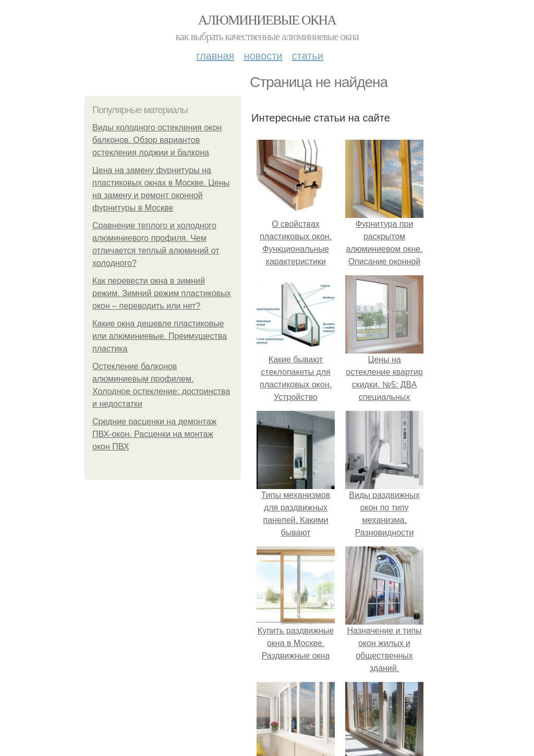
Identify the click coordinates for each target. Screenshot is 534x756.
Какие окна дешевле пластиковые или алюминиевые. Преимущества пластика (160, 336)
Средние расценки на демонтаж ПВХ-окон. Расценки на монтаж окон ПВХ (154, 434)
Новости (263, 56)
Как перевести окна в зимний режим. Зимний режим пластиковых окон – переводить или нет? (162, 293)
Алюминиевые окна (267, 20)
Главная (215, 56)
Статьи (307, 56)
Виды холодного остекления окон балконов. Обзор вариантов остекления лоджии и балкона (157, 140)
